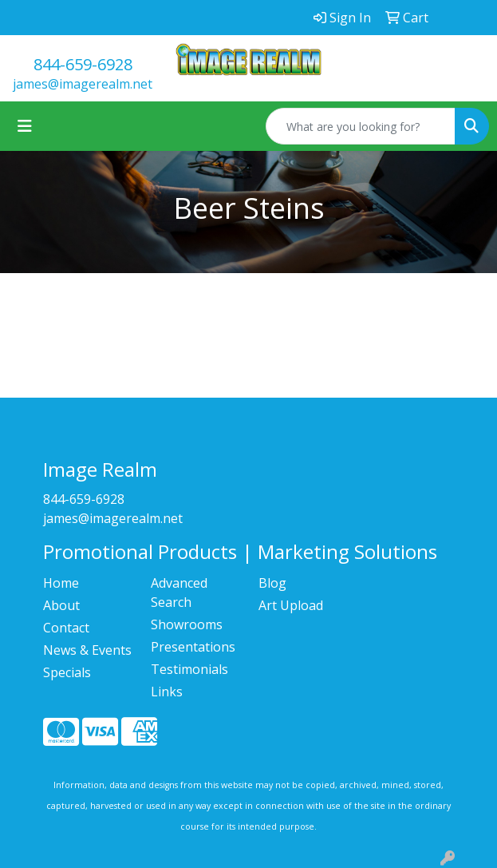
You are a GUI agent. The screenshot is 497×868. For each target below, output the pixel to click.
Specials (67, 672)
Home (61, 583)
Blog (272, 583)
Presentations (193, 647)
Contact (66, 628)
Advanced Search (179, 593)
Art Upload (291, 605)
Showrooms (187, 624)
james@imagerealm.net (83, 84)
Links (167, 692)
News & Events (87, 650)
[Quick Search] (361, 126)
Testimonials (189, 669)
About (61, 605)
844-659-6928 (83, 64)
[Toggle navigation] (25, 126)
